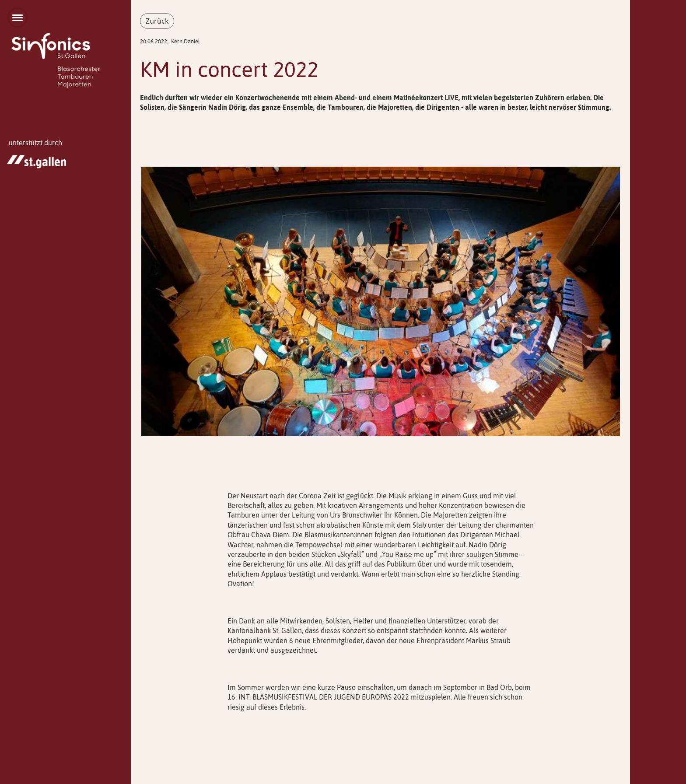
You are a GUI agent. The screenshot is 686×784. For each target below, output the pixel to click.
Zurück (157, 21)
